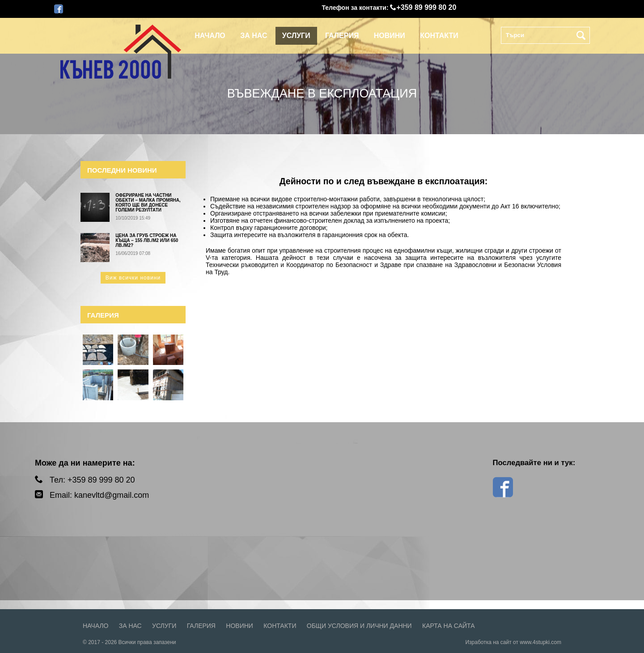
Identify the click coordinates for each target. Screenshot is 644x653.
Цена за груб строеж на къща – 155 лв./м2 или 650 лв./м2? (147, 240)
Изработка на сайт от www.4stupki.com (513, 642)
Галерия (342, 36)
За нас (254, 36)
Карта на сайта (448, 626)
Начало (210, 36)
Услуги (296, 36)
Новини (390, 36)
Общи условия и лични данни (359, 626)
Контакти (439, 36)
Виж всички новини (133, 278)
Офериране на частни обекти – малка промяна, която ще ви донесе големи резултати (148, 203)
